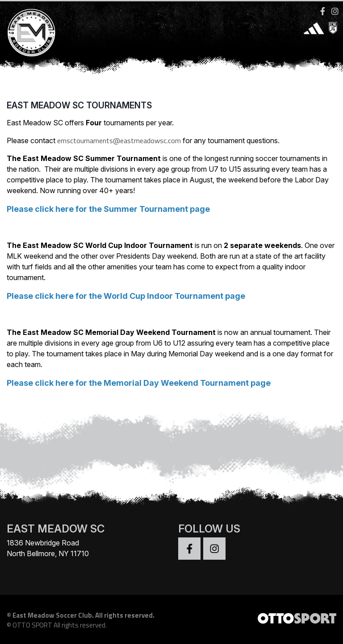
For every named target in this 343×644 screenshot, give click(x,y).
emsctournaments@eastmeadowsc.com (119, 140)
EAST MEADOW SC (56, 529)
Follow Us (209, 529)
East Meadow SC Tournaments (79, 105)
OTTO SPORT (32, 625)
